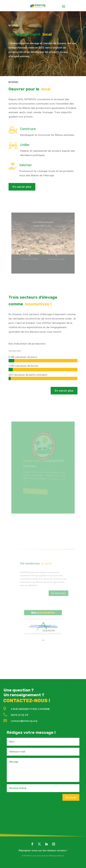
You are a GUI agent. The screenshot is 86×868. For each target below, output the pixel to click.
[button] (43, 629)
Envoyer (71, 797)
